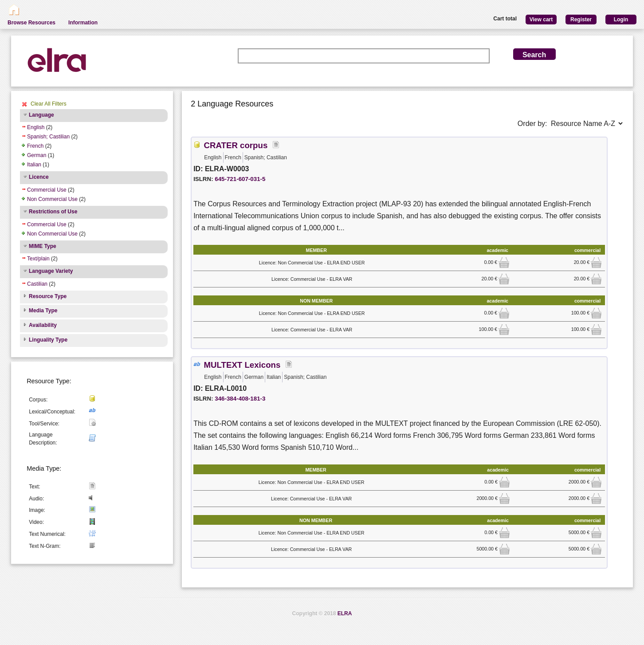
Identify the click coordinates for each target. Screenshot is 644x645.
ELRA (345, 614)
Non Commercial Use (52, 199)
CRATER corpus (236, 145)
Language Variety (51, 271)
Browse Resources (31, 23)
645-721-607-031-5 (240, 179)
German (37, 155)
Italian (34, 165)
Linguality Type (48, 340)
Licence (39, 177)
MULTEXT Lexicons (242, 365)
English (36, 127)
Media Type (43, 311)
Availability (43, 325)
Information (83, 23)
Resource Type (48, 296)
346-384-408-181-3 (240, 399)
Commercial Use (47, 190)
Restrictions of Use (53, 212)
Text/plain (38, 259)
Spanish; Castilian (48, 137)
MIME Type (43, 246)
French (35, 146)
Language (41, 115)
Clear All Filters (49, 104)
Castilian (37, 284)
